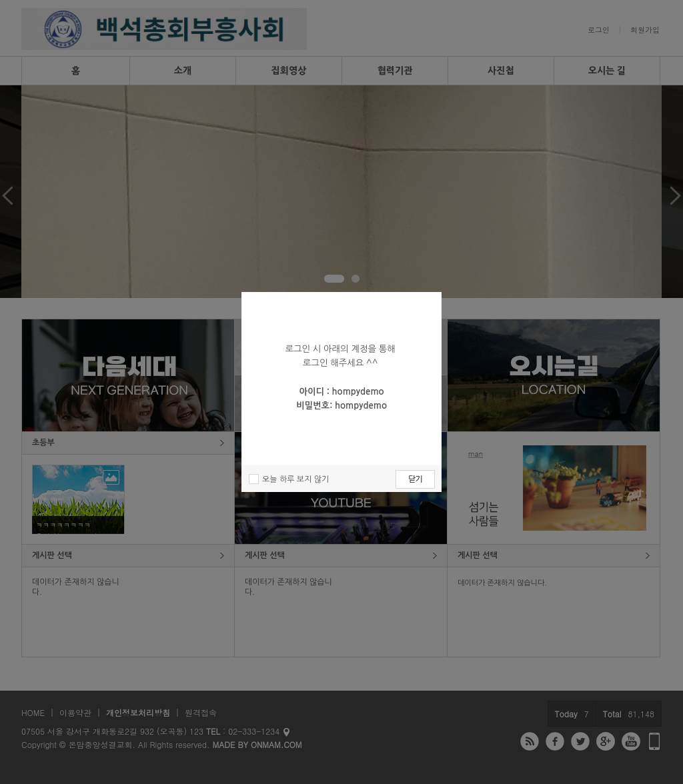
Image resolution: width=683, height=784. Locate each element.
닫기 (415, 479)
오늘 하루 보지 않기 (295, 479)
